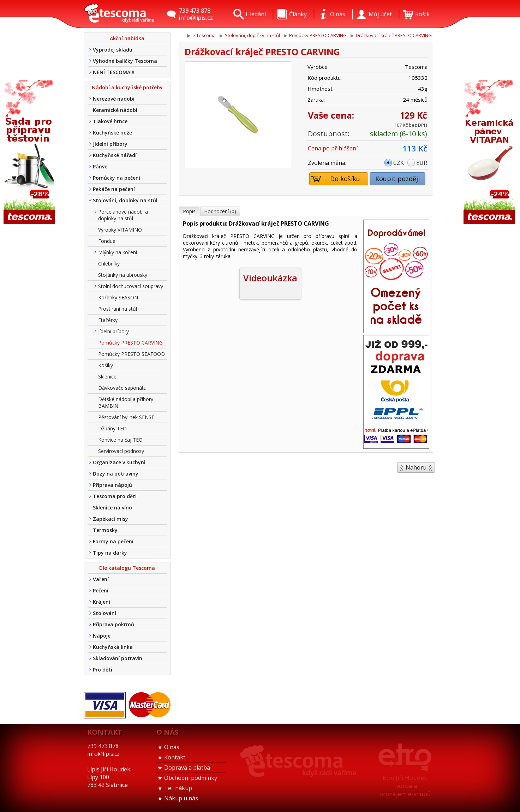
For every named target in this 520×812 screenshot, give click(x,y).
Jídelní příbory (110, 144)
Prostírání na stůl (118, 309)
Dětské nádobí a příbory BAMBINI (126, 402)
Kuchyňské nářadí (115, 155)
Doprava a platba (187, 768)
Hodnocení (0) (220, 211)
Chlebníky (109, 264)
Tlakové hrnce (110, 121)
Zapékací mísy (110, 519)
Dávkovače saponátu (122, 388)
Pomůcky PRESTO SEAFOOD (132, 354)
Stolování (104, 613)
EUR (422, 163)
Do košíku (335, 179)
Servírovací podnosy (121, 451)
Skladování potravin (118, 658)
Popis (189, 211)
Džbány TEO (112, 428)
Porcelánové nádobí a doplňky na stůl (123, 215)
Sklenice (107, 377)
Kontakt (175, 757)
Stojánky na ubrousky (123, 275)
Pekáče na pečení (114, 189)
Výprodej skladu (113, 50)
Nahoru (416, 467)
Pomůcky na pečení (116, 178)
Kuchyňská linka (113, 647)
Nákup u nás (181, 798)
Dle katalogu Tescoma (127, 568)
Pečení (101, 590)
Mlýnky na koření (118, 252)
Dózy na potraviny (116, 474)
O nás (172, 747)
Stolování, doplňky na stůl (125, 200)
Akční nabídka (127, 38)
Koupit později (398, 179)
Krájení (101, 602)
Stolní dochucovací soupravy (131, 286)
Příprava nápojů (112, 485)
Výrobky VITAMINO (120, 230)
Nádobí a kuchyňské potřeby (127, 87)
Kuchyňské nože (112, 133)
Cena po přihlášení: (333, 148)
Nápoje (102, 636)
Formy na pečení (113, 541)
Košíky (106, 365)
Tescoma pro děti (115, 496)
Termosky (105, 530)
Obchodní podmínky (191, 778)
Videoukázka (270, 278)
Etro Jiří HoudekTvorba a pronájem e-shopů (405, 786)
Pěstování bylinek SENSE (126, 417)
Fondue (107, 241)
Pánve (100, 166)
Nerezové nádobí (114, 99)
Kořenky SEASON (118, 297)
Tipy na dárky (110, 553)
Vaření (101, 579)
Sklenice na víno (112, 507)
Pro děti (103, 670)
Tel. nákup (178, 788)
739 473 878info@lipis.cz (196, 14)
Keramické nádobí (115, 110)
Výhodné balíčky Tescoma (125, 61)
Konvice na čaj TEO (120, 440)
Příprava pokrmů (113, 624)
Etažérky (108, 320)
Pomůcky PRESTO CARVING (130, 343)
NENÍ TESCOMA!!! (114, 72)
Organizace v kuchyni (119, 462)
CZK (399, 163)
